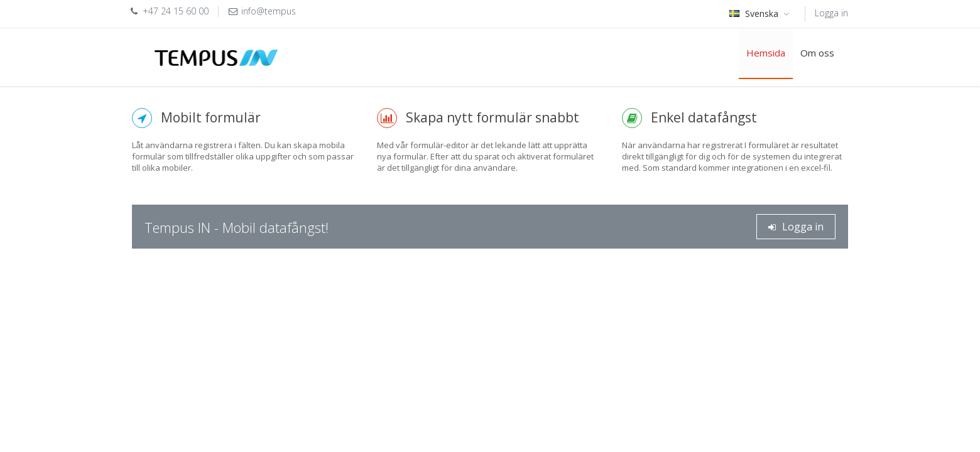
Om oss (817, 53)
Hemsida (766, 53)
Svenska (761, 13)
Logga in (831, 13)
